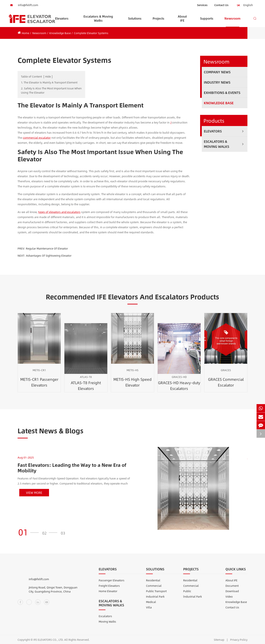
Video (229, 599)
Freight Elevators (109, 589)
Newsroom (232, 22)
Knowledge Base (60, 33)
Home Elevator (108, 594)
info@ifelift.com (23, 5)
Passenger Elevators (112, 583)
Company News (217, 72)
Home (25, 33)
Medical (151, 605)
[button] (30, 532)
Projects (158, 22)
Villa (149, 610)
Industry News (217, 82)
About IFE (182, 21)
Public (187, 594)
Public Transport (156, 594)
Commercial (154, 589)
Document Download (232, 591)
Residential (153, 583)
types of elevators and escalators (59, 212)
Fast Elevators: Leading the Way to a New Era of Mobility (72, 468)
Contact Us (221, 5)
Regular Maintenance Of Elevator (47, 248)
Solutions (135, 22)
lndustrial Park (192, 599)
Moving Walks (107, 624)
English (246, 5)
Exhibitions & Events (222, 92)
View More (34, 493)
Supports (207, 22)
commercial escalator (37, 138)
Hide (48, 76)
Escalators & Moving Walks (98, 21)
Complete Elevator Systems (91, 33)
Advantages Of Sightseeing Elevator (49, 256)
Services (202, 5)
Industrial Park (155, 599)
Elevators (62, 22)
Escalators (105, 619)
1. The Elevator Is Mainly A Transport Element (49, 82)
